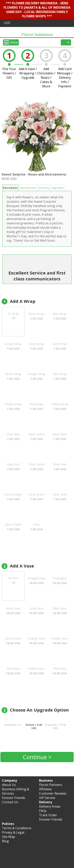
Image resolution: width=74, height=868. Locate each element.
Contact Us (10, 802)
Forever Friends (14, 798)
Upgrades (58, 188)
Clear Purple (37, 467)
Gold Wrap (60, 346)
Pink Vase (60, 671)
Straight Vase (37, 581)
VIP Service (47, 798)
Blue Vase (60, 611)
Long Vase (36, 611)
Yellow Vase (36, 671)
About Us (9, 785)
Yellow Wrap (60, 406)
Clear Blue (13, 436)
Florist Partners (51, 785)
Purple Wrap (13, 406)
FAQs (43, 811)
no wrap (13, 316)
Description (10, 188)
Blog (5, 841)
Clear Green (37, 497)
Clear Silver (60, 436)
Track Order (48, 815)
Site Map (8, 837)
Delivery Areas (50, 806)
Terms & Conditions (17, 828)
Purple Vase (60, 641)
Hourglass (60, 581)
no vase (13, 580)
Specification (28, 188)
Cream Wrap (13, 346)
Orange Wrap (36, 376)
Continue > (37, 757)
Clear (37, 527)
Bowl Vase (13, 611)
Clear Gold (60, 497)
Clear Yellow (37, 436)
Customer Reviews (53, 793)
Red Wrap (36, 406)
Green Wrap (13, 376)
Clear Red (13, 467)
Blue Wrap (60, 316)
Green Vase (13, 641)
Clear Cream (13, 527)
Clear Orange (13, 497)
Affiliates (45, 789)
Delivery (44, 188)
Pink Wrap (60, 376)
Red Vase (13, 671)
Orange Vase (37, 641)
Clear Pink (60, 467)
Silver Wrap (37, 316)
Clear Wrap (37, 346)
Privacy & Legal (13, 832)
